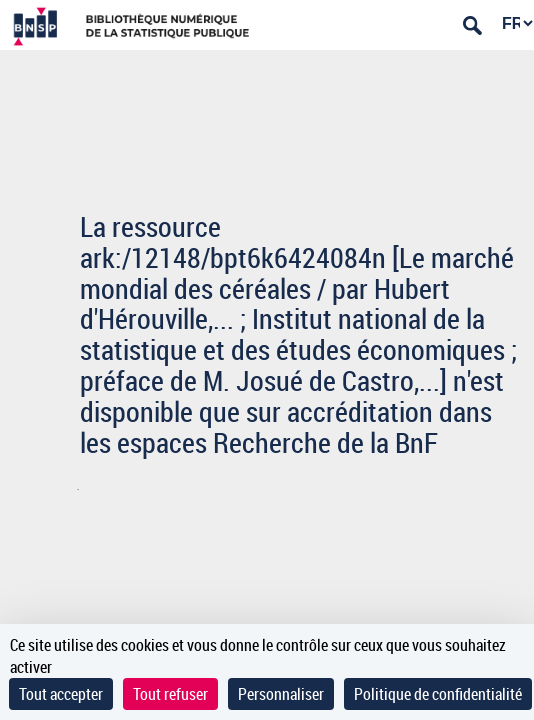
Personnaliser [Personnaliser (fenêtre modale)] (281, 694)
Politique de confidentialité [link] (438, 694)
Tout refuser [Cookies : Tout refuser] (170, 694)
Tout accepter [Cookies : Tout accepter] (61, 694)
